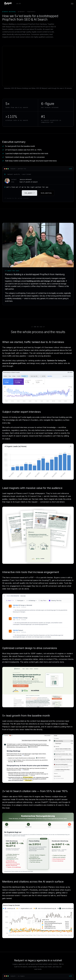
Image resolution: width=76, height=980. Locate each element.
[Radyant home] (11, 4)
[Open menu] (72, 4)
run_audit (30, 193)
